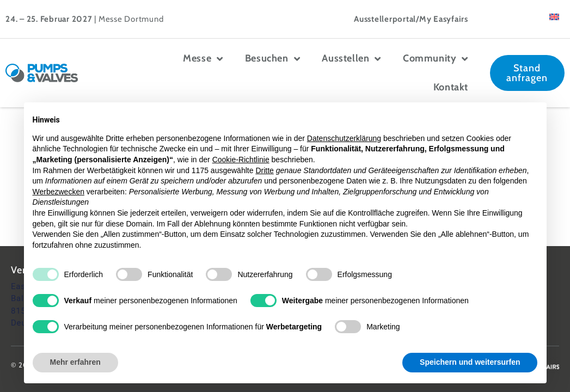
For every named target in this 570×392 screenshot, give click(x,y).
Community (436, 59)
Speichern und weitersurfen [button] (470, 362)
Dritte (264, 170)
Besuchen (272, 59)
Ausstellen (351, 59)
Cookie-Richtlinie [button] (241, 160)
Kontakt (451, 87)
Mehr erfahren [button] (75, 362)
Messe (203, 59)
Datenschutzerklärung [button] (344, 138)
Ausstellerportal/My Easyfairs (411, 19)
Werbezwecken (59, 192)
